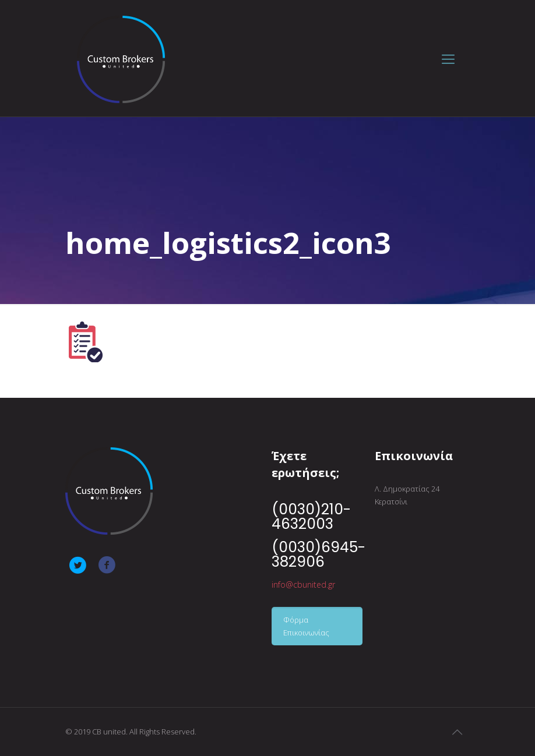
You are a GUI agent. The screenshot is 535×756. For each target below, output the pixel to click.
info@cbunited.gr (303, 584)
